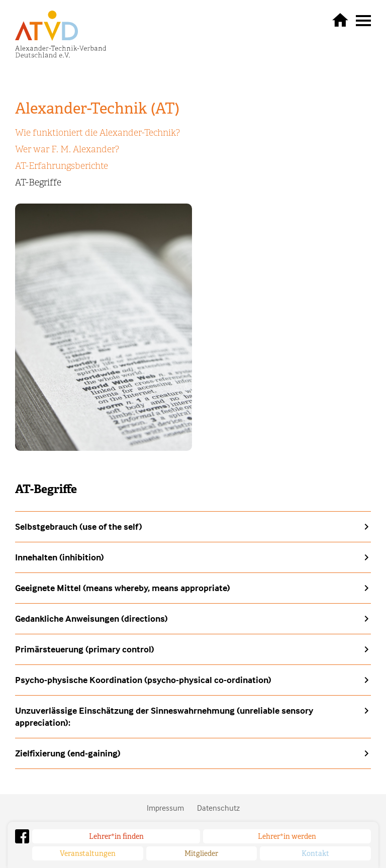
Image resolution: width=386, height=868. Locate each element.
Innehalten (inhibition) (60, 557)
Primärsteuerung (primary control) (85, 649)
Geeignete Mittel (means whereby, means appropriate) (123, 588)
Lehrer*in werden (287, 836)
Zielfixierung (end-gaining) (68, 753)
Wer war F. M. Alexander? (67, 149)
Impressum (165, 808)
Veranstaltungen (88, 853)
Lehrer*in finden (116, 836)
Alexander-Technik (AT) (97, 109)
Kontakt (315, 853)
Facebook (22, 836)
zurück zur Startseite (340, 20)
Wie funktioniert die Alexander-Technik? (98, 133)
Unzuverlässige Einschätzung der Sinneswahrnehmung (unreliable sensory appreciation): (164, 716)
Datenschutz (218, 808)
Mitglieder (201, 853)
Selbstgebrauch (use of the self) (79, 526)
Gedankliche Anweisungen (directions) (91, 618)
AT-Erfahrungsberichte (62, 166)
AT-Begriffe (38, 182)
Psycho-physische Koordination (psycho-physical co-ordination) (143, 680)
